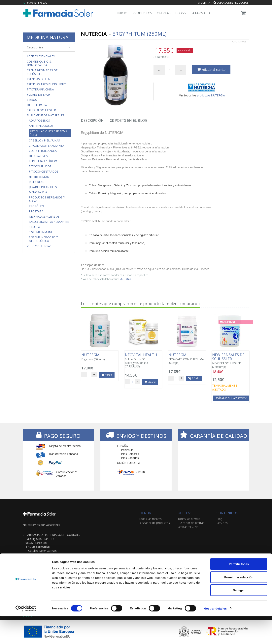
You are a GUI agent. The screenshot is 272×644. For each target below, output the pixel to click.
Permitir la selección (239, 605)
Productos (142, 13)
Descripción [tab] (92, 120)
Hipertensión (39, 177)
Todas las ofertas (189, 519)
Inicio (122, 13)
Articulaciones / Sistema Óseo (48, 133)
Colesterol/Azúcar (44, 151)
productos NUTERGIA (211, 95)
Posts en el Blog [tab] (129, 120)
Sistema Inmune (41, 232)
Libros (32, 100)
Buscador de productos (231, 3)
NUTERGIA (125, 279)
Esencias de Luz (39, 79)
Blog (219, 519)
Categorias (49, 47)
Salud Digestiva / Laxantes (49, 222)
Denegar (239, 618)
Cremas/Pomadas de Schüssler (42, 72)
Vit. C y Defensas (39, 246)
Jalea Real (36, 182)
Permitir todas (239, 592)
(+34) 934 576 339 (37, 3)
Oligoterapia (37, 105)
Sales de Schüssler (41, 110)
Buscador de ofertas (191, 523)
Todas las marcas (150, 519)
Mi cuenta (204, 3)
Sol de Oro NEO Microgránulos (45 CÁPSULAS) (143, 360)
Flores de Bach (38, 95)
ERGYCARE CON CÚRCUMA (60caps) (187, 359)
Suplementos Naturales (46, 115)
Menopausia (38, 192)
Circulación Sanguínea (46, 146)
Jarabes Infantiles (43, 187)
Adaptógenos (39, 121)
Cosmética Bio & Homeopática (39, 63)
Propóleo (36, 206)
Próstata (36, 211)
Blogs (181, 13)
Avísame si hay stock (231, 398)
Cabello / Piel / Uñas (44, 140)
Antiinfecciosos (41, 126)
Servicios (222, 523)
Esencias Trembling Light (46, 84)
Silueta (34, 227)
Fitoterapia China (40, 89)
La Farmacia (201, 13)
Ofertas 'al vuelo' (188, 527)
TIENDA (145, 513)
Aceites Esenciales (41, 56)
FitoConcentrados (44, 172)
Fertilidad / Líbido (43, 161)
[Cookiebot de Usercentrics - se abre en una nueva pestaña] (26, 636)
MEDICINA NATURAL (49, 37)
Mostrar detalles (215, 636)
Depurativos (38, 156)
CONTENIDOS (227, 513)
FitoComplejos (40, 166)
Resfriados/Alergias (44, 217)
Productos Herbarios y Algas (47, 199)
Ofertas (164, 13)
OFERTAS (185, 513)
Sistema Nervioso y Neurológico (43, 239)
